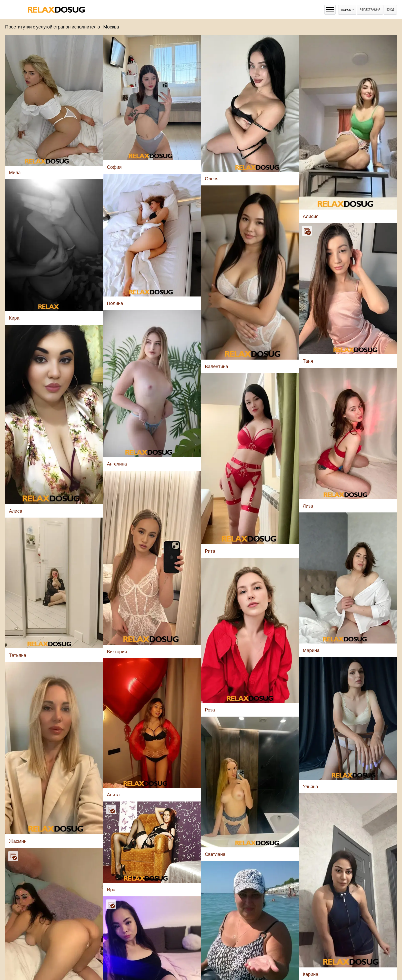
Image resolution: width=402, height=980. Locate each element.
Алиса (127, 976)
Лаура (288, 866)
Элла (203, 809)
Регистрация (370, 10)
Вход (390, 10)
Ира (111, 696)
